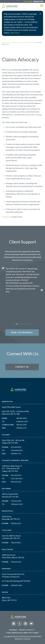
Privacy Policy (27, 630)
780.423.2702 (21, 425)
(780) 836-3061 (17, 585)
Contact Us (22, 367)
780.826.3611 (16, 523)
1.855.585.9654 (17, 479)
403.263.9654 (16, 475)
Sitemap (13, 630)
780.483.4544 (21, 418)
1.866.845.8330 (17, 450)
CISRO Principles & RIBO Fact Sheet (22, 633)
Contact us (6, 217)
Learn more (15, 33)
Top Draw (27, 639)
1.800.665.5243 (38, 1)
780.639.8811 (16, 543)
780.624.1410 (16, 562)
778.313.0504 (16, 501)
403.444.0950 (16, 447)
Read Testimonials (22, 333)
